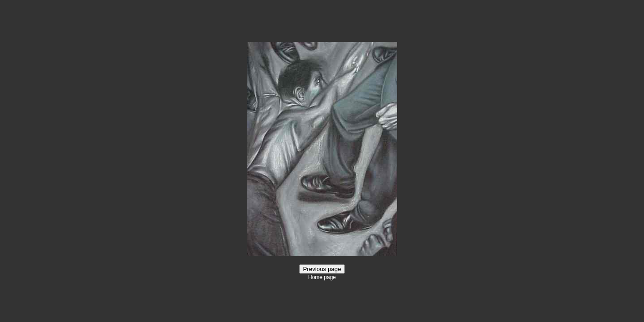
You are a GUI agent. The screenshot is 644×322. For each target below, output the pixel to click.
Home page (322, 277)
